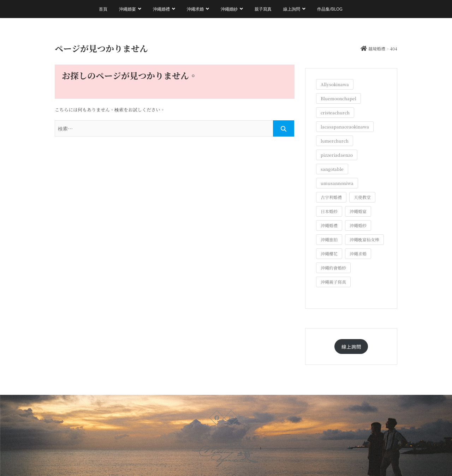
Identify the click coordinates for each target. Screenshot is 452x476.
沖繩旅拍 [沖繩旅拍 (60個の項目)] (329, 239)
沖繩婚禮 (161, 9)
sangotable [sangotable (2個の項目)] (332, 169)
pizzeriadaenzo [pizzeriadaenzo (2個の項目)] (337, 155)
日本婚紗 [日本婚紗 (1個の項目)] (329, 211)
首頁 (103, 9)
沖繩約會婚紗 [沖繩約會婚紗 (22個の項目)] (333, 268)
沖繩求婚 (195, 9)
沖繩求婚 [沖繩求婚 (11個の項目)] (358, 254)
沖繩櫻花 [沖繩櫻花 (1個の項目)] (329, 254)
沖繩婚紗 (229, 9)
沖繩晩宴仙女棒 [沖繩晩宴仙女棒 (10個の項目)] (364, 239)
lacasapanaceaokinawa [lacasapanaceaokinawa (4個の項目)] (345, 126)
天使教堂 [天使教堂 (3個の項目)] (362, 197)
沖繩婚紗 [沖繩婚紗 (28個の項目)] (358, 225)
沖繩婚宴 (127, 9)
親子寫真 (263, 9)
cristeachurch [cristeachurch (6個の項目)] (335, 112)
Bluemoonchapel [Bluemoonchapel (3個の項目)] (338, 98)
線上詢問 (292, 9)
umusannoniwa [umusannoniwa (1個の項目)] (337, 183)
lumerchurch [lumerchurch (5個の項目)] (335, 141)
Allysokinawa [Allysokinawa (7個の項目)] (335, 84)
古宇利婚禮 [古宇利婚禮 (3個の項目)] (331, 197)
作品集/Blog (330, 9)
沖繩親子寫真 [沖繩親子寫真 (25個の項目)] (333, 282)
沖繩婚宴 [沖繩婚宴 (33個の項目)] (358, 211)
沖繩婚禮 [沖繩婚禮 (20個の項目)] (329, 225)
